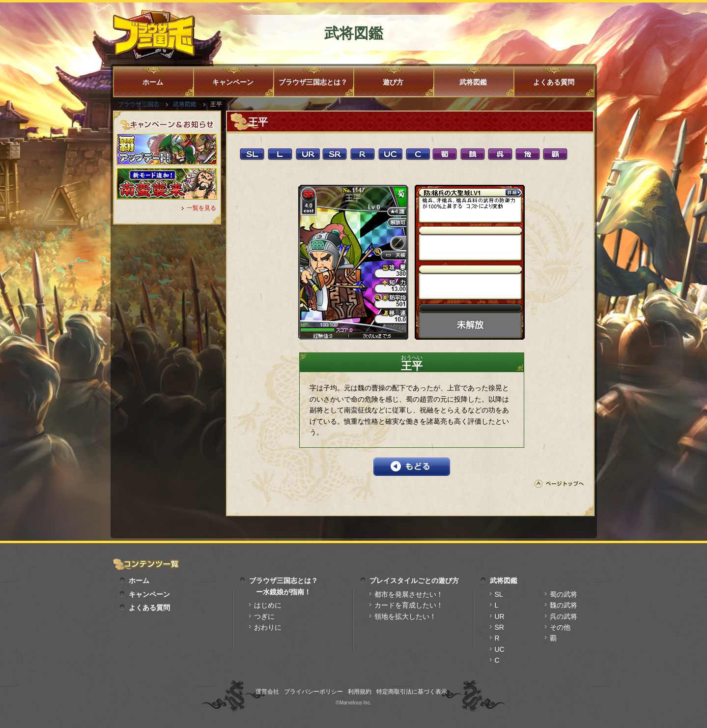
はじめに (268, 605)
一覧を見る (201, 208)
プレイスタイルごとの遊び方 (414, 581)
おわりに (268, 627)
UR (500, 616)
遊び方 (393, 82)
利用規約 (360, 692)
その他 (560, 627)
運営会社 (267, 692)
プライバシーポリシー (313, 692)
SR (499, 627)
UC (500, 649)
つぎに (264, 616)
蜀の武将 (564, 594)
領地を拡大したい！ (405, 616)
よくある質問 (554, 82)
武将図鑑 (473, 82)
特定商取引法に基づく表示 (412, 692)
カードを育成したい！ (409, 605)
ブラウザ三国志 (139, 104)
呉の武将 (564, 616)
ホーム (153, 82)
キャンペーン (233, 82)
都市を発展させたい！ (409, 594)
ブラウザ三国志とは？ (313, 82)
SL (499, 594)
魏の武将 (564, 605)
